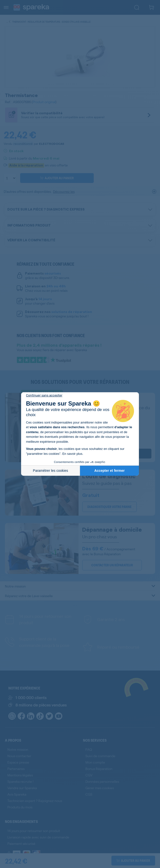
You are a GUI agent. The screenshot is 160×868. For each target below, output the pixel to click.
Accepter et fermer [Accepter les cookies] (109, 471)
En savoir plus (72, 454)
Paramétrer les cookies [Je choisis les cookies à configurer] (50, 471)
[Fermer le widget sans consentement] (44, 395)
